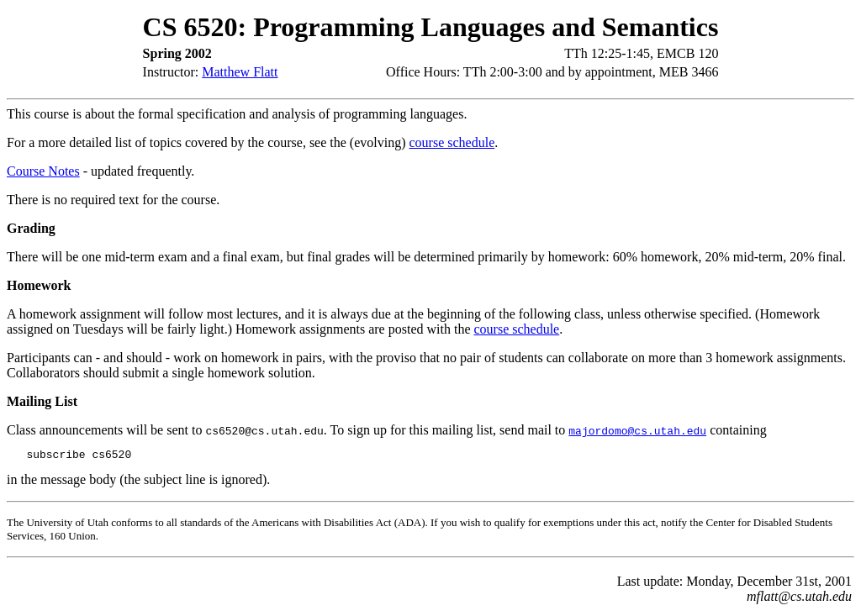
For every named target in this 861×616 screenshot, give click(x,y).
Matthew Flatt (240, 72)
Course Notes (43, 171)
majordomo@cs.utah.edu (637, 430)
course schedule (452, 142)
